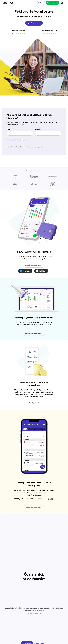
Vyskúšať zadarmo (53, 3)
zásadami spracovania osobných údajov (33, 147)
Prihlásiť (41, 3)
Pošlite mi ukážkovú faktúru (17, 140)
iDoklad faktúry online (7, 3)
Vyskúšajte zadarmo (34, 23)
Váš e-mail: (10, 129)
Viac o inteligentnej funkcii (34, 265)
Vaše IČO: (38, 129)
